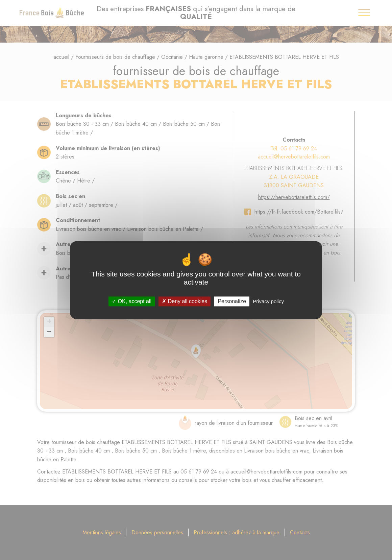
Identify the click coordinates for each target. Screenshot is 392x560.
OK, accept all (132, 301)
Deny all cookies (185, 301)
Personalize (232, 301)
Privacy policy (268, 301)
